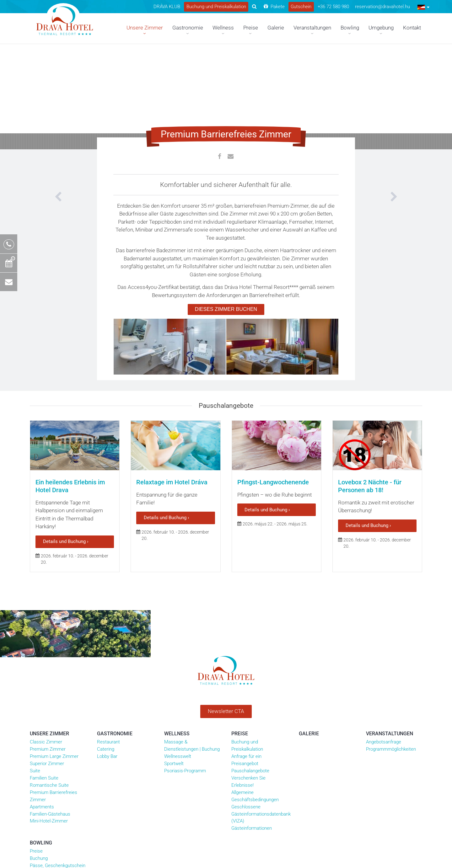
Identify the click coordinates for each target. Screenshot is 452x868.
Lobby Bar (107, 661)
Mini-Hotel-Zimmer (49, 726)
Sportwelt (174, 668)
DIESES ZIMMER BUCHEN (226, 309)
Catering (106, 654)
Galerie (309, 639)
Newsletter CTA (226, 616)
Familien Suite (44, 683)
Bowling (41, 748)
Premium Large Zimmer (54, 661)
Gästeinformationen (252, 733)
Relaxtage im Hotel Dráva (172, 426)
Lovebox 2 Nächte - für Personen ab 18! (370, 430)
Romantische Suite (49, 690)
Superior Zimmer (47, 668)
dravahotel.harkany (258, 784)
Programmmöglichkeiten (391, 654)
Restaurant (108, 647)
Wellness (177, 639)
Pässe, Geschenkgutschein (58, 770)
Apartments (42, 712)
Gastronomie (115, 639)
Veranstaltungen (390, 639)
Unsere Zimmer (49, 639)
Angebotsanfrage (384, 647)
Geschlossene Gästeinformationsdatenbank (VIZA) (261, 719)
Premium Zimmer (48, 654)
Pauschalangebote (250, 676)
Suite (35, 676)
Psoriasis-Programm (185, 676)
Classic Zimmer (46, 647)
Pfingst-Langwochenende (273, 426)
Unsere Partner (105, 784)
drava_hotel (297, 784)
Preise (240, 639)
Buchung (39, 763)
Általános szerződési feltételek (152, 784)
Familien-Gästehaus (50, 719)
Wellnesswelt (178, 661)
